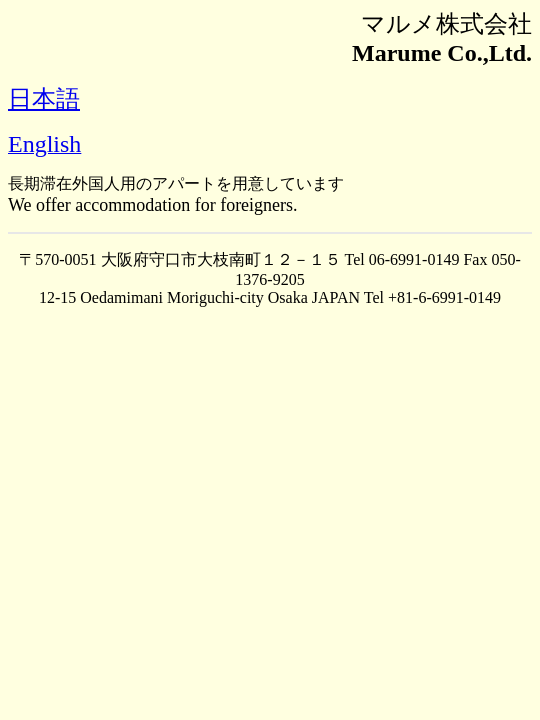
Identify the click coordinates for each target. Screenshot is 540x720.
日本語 (44, 99)
